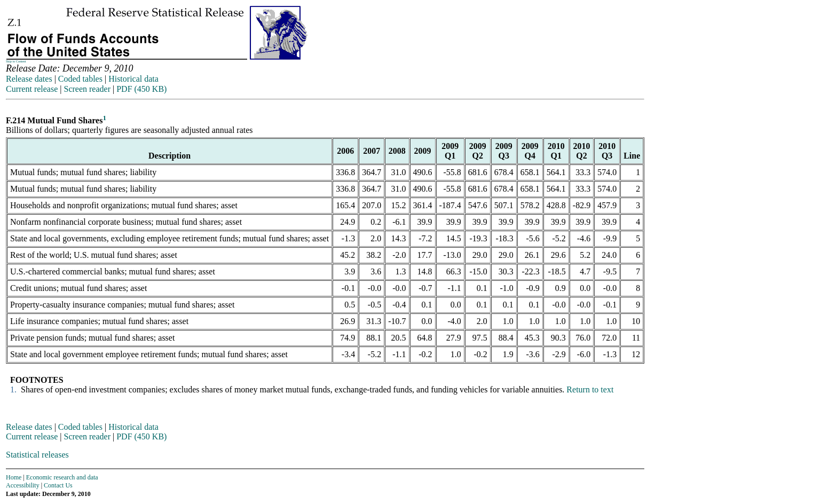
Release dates (29, 79)
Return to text (590, 389)
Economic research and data (62, 477)
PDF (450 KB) (141, 89)
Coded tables (80, 79)
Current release (32, 89)
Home (14, 477)
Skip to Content (16, 61)
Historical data (133, 79)
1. (12, 389)
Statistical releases (37, 455)
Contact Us (58, 485)
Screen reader (87, 89)
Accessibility (23, 485)
